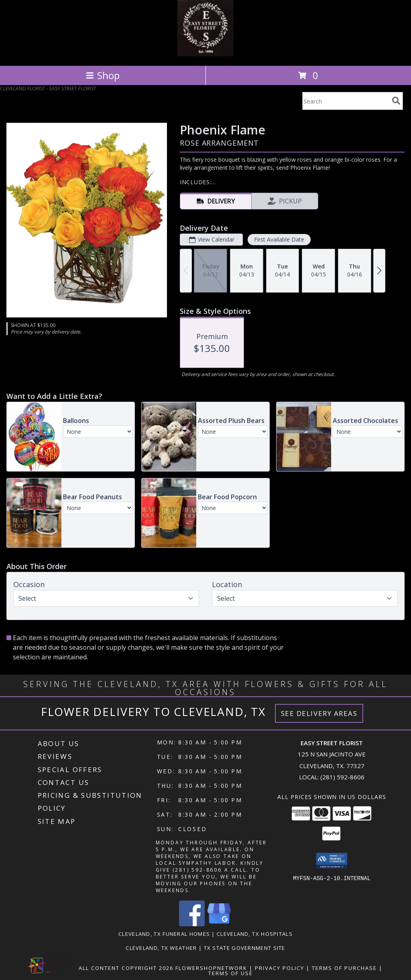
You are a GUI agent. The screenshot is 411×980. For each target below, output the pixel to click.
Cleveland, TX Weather (161, 948)
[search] (396, 101)
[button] (332, 861)
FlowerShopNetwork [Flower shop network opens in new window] (211, 968)
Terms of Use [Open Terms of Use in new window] (231, 973)
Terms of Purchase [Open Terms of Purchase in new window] (344, 968)
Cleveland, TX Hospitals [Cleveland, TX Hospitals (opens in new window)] (255, 934)
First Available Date (279, 239)
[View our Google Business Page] (219, 924)
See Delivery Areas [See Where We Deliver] (319, 713)
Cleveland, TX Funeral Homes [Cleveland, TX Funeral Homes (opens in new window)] (164, 934)
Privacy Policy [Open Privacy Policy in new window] (280, 968)
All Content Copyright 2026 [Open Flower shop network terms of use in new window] (126, 968)
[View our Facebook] (192, 924)
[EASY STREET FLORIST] (205, 54)
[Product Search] (346, 101)
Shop (103, 75)
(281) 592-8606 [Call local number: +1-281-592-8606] (342, 777)
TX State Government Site (245, 948)
